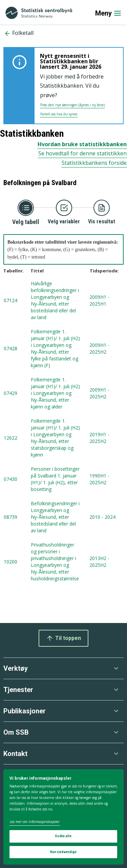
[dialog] (63, 817)
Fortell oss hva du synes (59, 114)
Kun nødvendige (63, 852)
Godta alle (63, 836)
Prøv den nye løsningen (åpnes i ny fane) (72, 105)
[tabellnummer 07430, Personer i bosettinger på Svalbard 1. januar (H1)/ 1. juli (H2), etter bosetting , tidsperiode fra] (63, 480)
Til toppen (63, 638)
